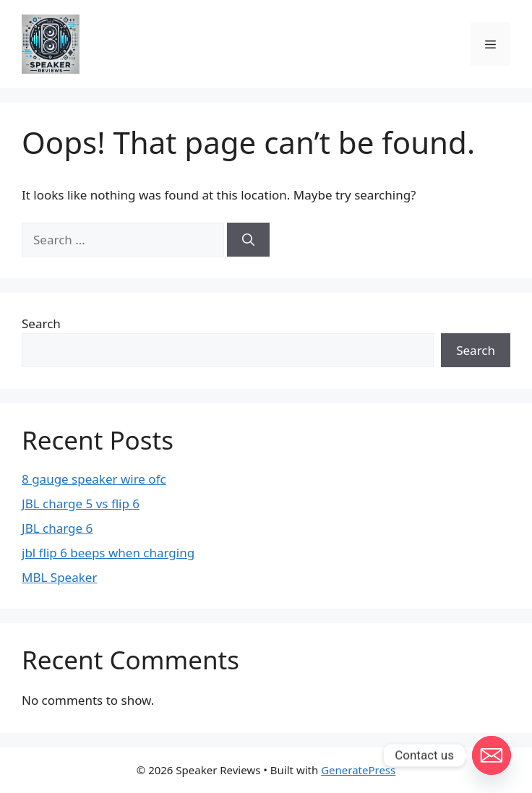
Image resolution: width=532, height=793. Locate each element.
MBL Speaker (59, 577)
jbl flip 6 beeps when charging (108, 553)
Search (41, 323)
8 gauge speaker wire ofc (94, 479)
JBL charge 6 (57, 528)
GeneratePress (358, 770)
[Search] (248, 240)
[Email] (492, 755)
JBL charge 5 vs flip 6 (81, 503)
